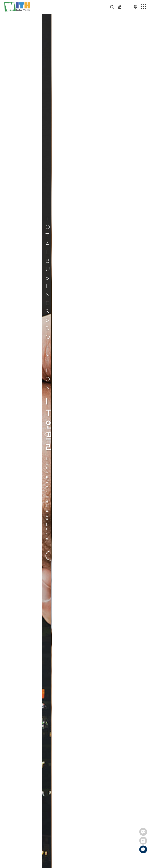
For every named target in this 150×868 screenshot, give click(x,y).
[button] (11, 434)
